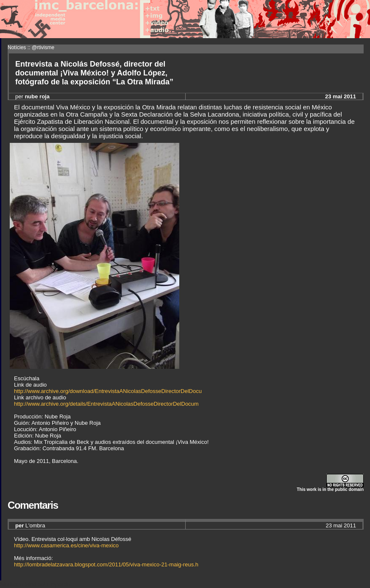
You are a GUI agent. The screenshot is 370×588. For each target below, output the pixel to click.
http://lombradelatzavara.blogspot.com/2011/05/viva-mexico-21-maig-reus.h (106, 564)
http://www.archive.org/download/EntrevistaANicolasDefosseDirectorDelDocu (108, 391)
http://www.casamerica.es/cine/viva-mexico (66, 545)
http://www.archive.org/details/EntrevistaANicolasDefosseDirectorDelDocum (106, 404)
